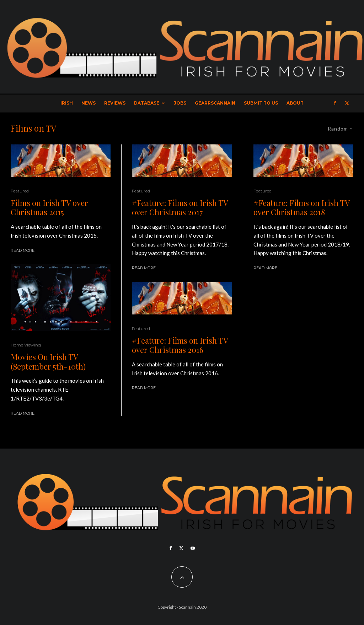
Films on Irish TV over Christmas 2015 (49, 208)
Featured (20, 191)
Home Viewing (26, 345)
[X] (347, 103)
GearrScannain (215, 103)
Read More (23, 250)
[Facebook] (335, 103)
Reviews (115, 103)
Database (147, 103)
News (89, 103)
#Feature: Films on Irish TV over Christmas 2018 (301, 208)
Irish (67, 103)
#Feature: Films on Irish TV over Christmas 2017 (180, 208)
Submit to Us (261, 103)
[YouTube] (193, 548)
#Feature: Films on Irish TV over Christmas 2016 (180, 345)
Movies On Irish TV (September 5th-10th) (48, 362)
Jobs (180, 103)
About (295, 103)
